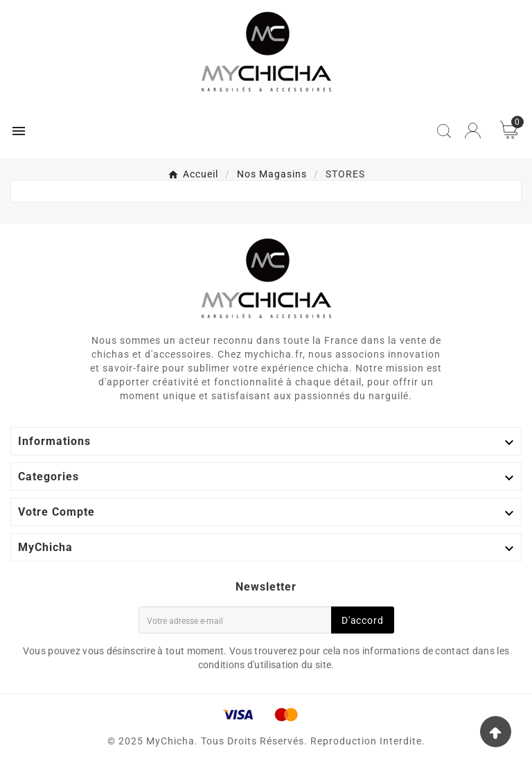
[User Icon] (473, 131)
